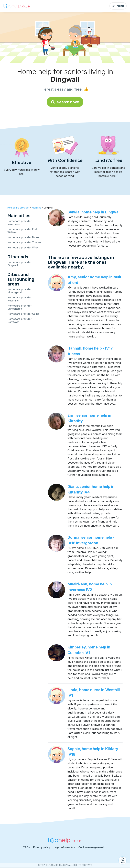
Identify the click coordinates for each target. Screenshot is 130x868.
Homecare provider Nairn (23, 237)
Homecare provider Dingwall (19, 264)
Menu (118, 6)
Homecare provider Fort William (22, 231)
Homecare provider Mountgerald (19, 291)
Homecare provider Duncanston (19, 307)
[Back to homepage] (17, 6)
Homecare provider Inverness (19, 223)
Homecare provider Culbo (23, 314)
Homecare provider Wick (23, 248)
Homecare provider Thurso (24, 242)
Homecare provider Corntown (19, 320)
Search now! (65, 102)
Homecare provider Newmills (19, 299)
